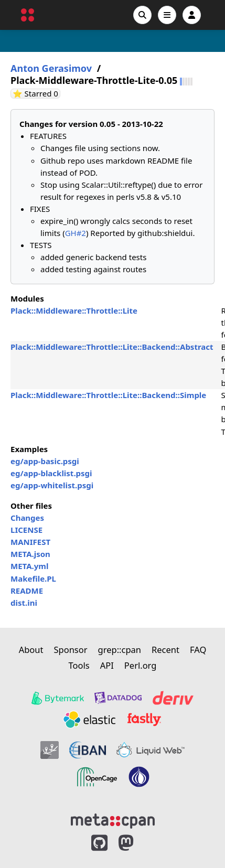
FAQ (198, 650)
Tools (79, 665)
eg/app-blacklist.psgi (51, 473)
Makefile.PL (33, 578)
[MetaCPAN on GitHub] (99, 843)
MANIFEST (30, 542)
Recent (165, 650)
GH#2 (76, 233)
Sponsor (70, 650)
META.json (30, 554)
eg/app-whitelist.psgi (52, 485)
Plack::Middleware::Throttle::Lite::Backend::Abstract (112, 347)
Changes (27, 518)
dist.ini (24, 603)
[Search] (142, 15)
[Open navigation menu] (167, 15)
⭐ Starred (36, 94)
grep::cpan (120, 650)
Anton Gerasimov (51, 68)
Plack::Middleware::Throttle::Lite (74, 310)
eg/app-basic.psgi (45, 461)
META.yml (29, 566)
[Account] (192, 15)
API (107, 665)
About (31, 650)
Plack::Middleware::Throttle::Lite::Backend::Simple (108, 395)
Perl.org (141, 665)
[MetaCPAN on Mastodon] (136, 843)
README (27, 591)
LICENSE (26, 530)
